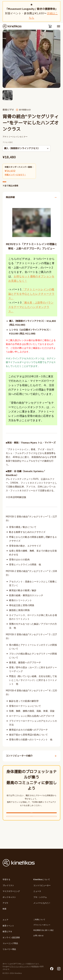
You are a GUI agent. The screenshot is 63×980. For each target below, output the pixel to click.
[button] (8, 96)
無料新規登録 (31, 822)
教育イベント (8, 926)
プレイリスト (8, 885)
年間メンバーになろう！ (15, 176)
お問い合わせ (38, 936)
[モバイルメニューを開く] (59, 27)
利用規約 (35, 967)
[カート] (49, 27)
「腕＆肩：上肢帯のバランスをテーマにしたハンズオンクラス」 (31, 313)
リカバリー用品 (9, 949)
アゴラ (5, 903)
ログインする (31, 831)
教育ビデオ (7, 932)
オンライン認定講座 (11, 938)
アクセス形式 (8, 143)
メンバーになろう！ (42, 903)
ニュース (37, 891)
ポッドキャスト (9, 897)
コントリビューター (42, 885)
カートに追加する (15, 185)
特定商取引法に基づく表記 (43, 930)
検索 (5, 909)
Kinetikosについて (42, 880)
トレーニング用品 (10, 943)
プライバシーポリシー (42, 925)
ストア (5, 920)
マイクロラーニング (11, 891)
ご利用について (39, 920)
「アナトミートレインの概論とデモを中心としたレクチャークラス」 (31, 300)
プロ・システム (40, 897)
